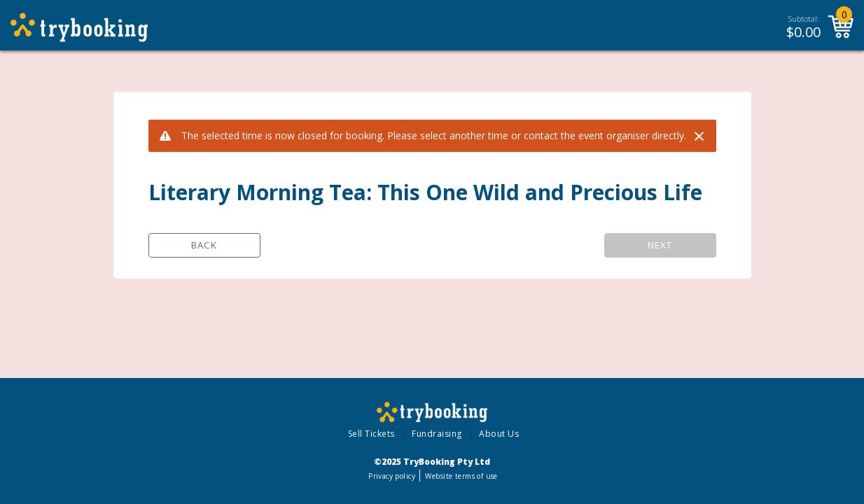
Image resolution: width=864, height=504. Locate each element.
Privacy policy (392, 476)
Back (204, 245)
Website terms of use (461, 476)
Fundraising (437, 434)
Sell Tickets (371, 434)
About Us (499, 434)
